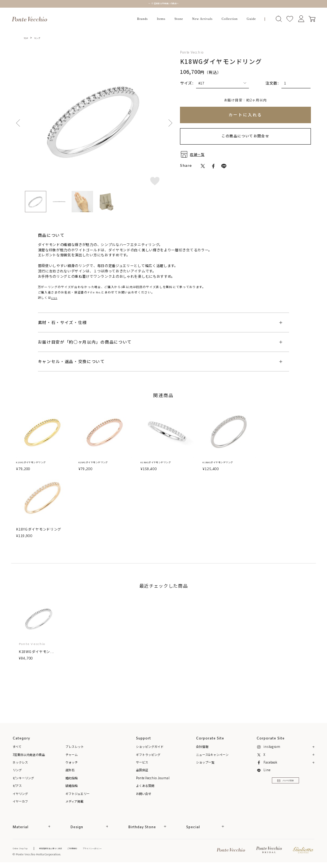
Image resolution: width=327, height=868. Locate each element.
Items (161, 19)
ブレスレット (75, 748)
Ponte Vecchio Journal (153, 779)
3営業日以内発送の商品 (29, 755)
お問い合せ (144, 794)
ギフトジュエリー (78, 794)
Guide (251, 19)
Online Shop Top (24, 849)
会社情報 (202, 748)
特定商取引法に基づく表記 (62, 849)
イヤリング (20, 794)
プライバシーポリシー (116, 849)
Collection (230, 19)
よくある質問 (145, 786)
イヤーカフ (20, 802)
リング (41, 38)
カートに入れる (245, 115)
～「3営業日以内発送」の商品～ (163, 4)
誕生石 (70, 771)
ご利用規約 (91, 849)
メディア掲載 (74, 802)
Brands (142, 19)
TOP (27, 38)
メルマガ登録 (285, 785)
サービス (142, 763)
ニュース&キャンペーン (212, 755)
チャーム (72, 755)
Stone (179, 19)
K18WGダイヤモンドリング (164, 463)
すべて (17, 748)
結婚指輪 (72, 786)
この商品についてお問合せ (246, 136)
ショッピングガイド (150, 748)
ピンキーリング (23, 779)
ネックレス (20, 763)
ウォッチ (72, 763)
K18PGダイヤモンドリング (101, 463)
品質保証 (142, 771)
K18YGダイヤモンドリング (39, 463)
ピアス (17, 786)
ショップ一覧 (205, 763)
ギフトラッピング (148, 755)
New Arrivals (202, 19)
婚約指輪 (72, 779)
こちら (56, 297)
